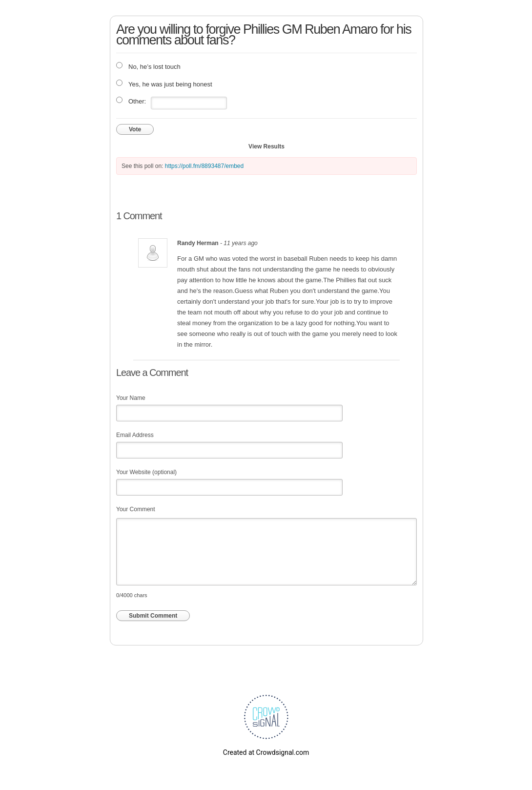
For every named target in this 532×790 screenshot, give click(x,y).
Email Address (135, 435)
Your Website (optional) (146, 472)
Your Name (131, 398)
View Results (266, 146)
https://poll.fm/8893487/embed (204, 166)
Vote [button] (135, 129)
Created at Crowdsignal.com (266, 752)
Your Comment (136, 509)
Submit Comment (153, 616)
